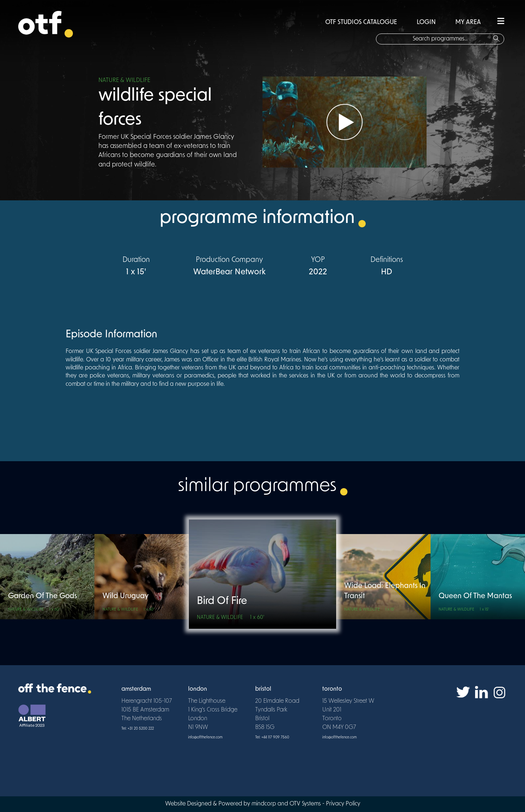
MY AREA (468, 22)
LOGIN (426, 22)
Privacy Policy (343, 804)
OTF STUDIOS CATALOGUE (361, 22)
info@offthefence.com (205, 738)
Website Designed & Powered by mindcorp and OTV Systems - (246, 804)
